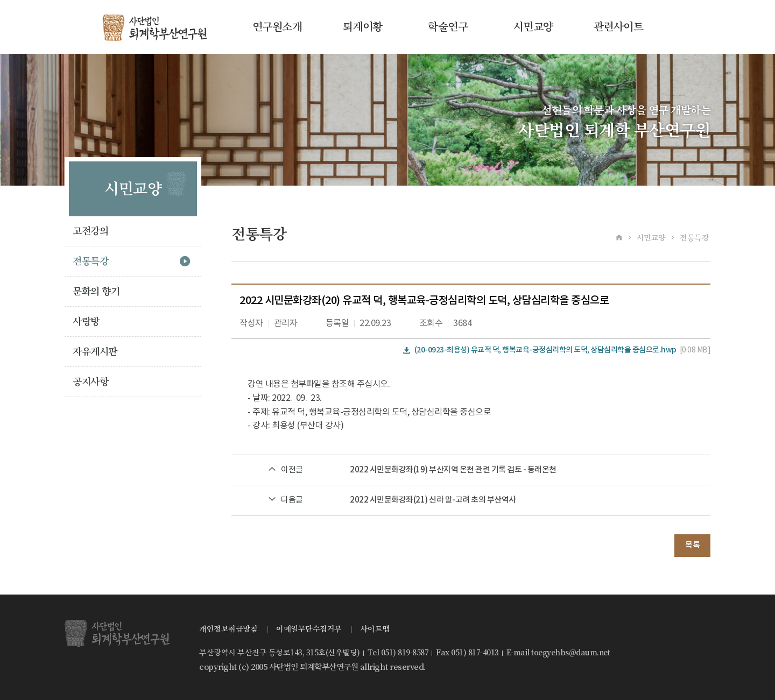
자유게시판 (95, 352)
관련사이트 (619, 27)
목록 (692, 545)
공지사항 (90, 382)
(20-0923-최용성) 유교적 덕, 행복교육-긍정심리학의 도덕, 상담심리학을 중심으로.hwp (545, 350)
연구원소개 (277, 27)
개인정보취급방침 (228, 629)
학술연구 (448, 27)
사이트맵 (375, 629)
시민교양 (533, 27)
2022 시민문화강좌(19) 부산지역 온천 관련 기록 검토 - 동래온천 (453, 470)
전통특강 (90, 261)
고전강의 (90, 231)
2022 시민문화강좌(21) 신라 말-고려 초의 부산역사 (433, 500)
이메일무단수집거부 (309, 629)
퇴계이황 (363, 27)
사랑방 (86, 321)
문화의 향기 (96, 291)
